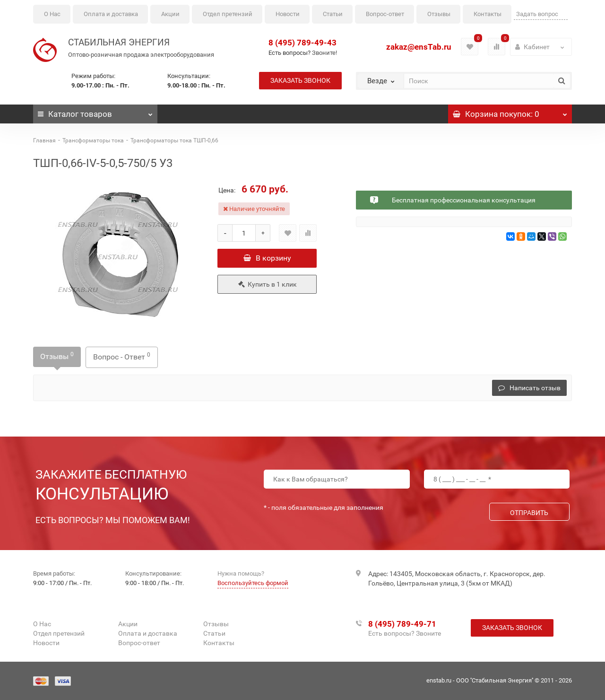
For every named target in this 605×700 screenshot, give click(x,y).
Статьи (333, 14)
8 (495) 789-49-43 (302, 43)
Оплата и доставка (111, 14)
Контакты (488, 14)
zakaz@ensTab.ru (419, 47)
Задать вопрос (537, 14)
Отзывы (439, 14)
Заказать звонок (300, 80)
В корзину (267, 258)
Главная (44, 140)
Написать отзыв (529, 388)
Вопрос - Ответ (122, 356)
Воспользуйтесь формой (253, 583)
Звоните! (324, 53)
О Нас (52, 14)
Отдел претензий (228, 14)
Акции (170, 14)
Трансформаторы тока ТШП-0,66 (174, 140)
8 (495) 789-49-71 (402, 624)
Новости (288, 14)
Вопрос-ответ (385, 14)
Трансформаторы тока (93, 140)
